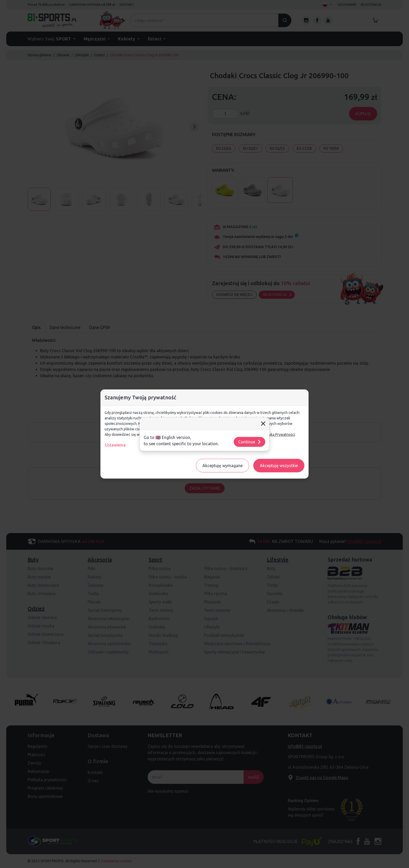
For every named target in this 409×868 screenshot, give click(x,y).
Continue (250, 442)
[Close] (263, 424)
